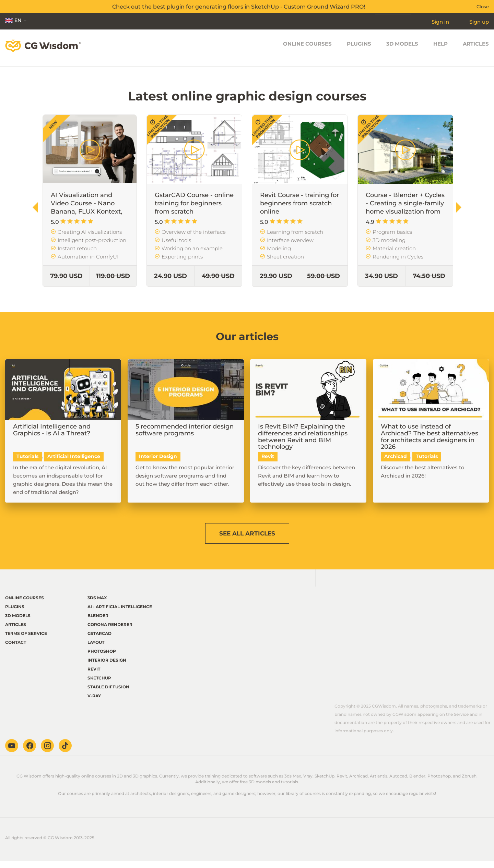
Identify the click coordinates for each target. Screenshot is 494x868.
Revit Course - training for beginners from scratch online (299, 203)
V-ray (94, 703)
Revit (94, 676)
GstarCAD (99, 640)
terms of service (26, 640)
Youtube (12, 752)
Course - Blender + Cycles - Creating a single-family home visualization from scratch (405, 207)
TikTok (65, 752)
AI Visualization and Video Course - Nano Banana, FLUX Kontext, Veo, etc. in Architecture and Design (87, 212)
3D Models (402, 48)
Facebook (30, 752)
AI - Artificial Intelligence (120, 613)
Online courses (307, 48)
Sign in (441, 21)
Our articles (247, 336)
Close (483, 7)
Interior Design (107, 667)
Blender (98, 622)
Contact (16, 649)
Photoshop (102, 658)
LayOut (96, 649)
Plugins (359, 48)
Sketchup (99, 685)
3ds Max (97, 605)
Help (440, 48)
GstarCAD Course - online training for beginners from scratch (194, 203)
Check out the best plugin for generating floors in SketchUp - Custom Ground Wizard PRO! (239, 7)
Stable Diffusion (108, 694)
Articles (476, 48)
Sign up (479, 21)
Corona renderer (110, 631)
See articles (247, 535)
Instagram (47, 752)
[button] (459, 207)
